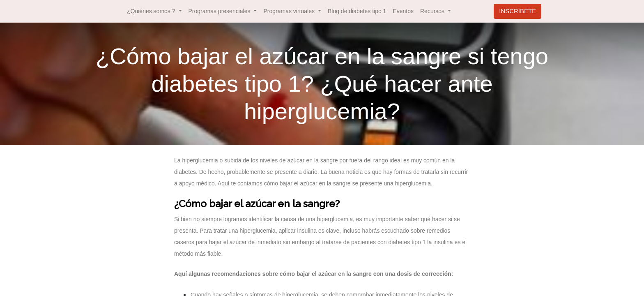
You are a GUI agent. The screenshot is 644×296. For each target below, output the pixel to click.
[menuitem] (357, 11)
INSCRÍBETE (517, 11)
